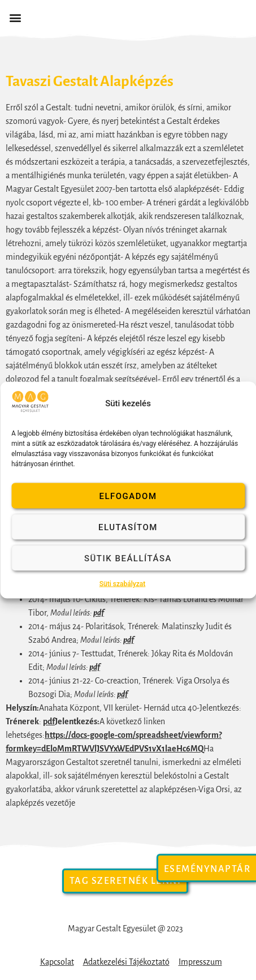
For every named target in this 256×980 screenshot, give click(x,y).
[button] (15, 18)
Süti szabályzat (123, 584)
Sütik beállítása (128, 558)
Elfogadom (128, 496)
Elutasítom (128, 527)
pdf (99, 613)
